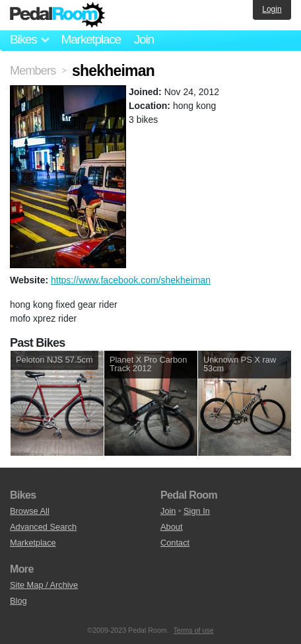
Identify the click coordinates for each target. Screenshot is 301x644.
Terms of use (194, 630)
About (171, 527)
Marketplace (90, 39)
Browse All (30, 511)
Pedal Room (57, 15)
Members (33, 71)
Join (144, 39)
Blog (18, 601)
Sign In (197, 511)
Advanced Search (43, 527)
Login (272, 9)
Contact (175, 543)
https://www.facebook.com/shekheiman (131, 280)
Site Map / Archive (44, 585)
